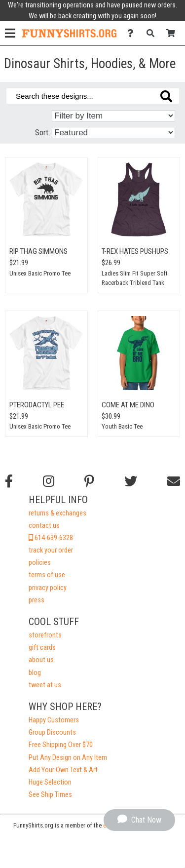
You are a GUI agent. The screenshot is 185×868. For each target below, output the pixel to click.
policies (40, 563)
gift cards (42, 648)
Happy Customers (54, 720)
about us (41, 660)
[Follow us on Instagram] (49, 481)
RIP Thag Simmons (38, 251)
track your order (51, 550)
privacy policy (48, 588)
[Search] (153, 33)
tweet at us (45, 685)
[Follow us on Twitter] (131, 481)
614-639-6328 (51, 538)
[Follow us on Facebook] (9, 481)
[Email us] (174, 481)
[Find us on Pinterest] (89, 481)
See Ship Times (50, 795)
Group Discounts (52, 732)
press (37, 600)
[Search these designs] (93, 96)
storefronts (45, 635)
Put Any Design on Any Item (68, 758)
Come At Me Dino (128, 405)
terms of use (47, 575)
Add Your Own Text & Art (63, 770)
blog (35, 673)
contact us (44, 526)
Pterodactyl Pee (37, 405)
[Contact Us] (133, 33)
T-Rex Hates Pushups (135, 251)
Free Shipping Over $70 (61, 745)
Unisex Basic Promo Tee (40, 273)
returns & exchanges (57, 513)
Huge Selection (50, 782)
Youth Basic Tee (122, 426)
